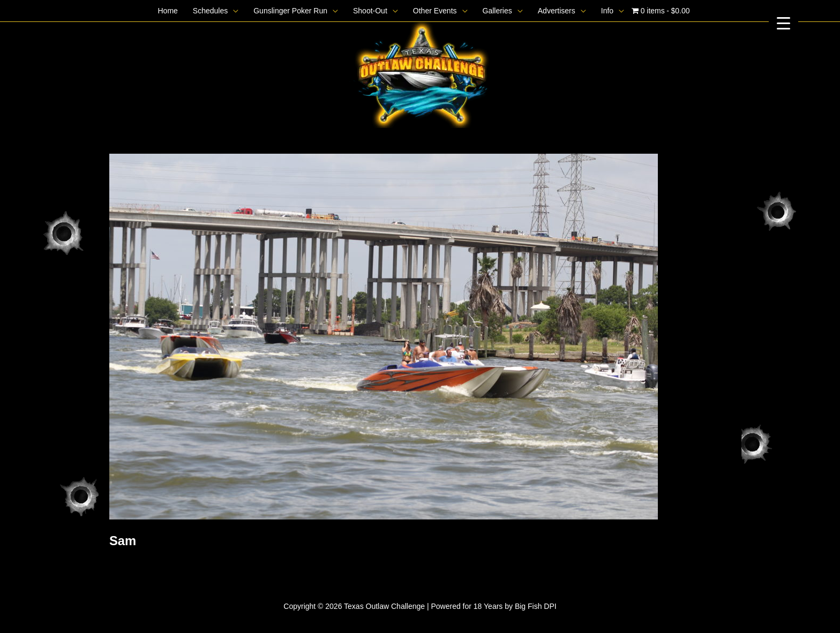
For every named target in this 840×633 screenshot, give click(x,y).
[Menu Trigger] (783, 23)
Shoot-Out (370, 11)
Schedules (210, 11)
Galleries (497, 11)
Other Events (435, 11)
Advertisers (557, 11)
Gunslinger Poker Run (290, 11)
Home (167, 11)
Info (607, 11)
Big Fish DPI (536, 606)
